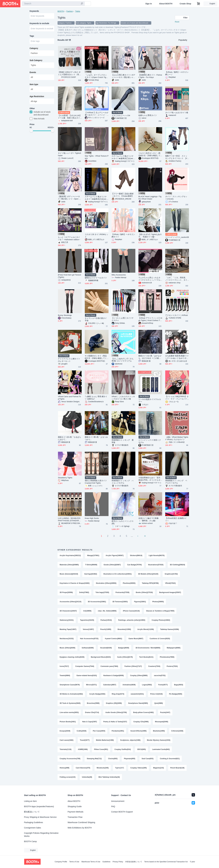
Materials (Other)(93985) (69, 565)
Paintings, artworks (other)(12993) (132, 620)
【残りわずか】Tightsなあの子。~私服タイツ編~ (150, 236)
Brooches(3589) (93, 703)
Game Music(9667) (136, 639)
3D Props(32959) (66, 592)
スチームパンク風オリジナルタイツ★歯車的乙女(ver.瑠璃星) (97, 198)
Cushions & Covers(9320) (160, 639)
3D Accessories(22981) (97, 602)
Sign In (149, 4)
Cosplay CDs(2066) (141, 722)
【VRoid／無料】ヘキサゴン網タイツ (123, 236)
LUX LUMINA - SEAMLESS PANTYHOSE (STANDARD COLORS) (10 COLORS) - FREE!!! (70, 519)
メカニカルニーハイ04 (121, 115)
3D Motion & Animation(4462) (71, 694)
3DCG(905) (141, 749)
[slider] (31, 131)
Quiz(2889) (159, 703)
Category (34, 48)
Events (33, 72)
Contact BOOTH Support (122, 812)
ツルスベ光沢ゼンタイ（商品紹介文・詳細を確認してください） (149, 154)
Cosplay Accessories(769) (70, 759)
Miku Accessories (119, 275)
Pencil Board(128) (177, 768)
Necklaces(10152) (67, 639)
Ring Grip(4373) (118, 694)
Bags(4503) (179, 685)
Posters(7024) (172, 666)
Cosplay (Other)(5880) (139, 676)
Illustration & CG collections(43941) (117, 574)
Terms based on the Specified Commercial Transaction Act (166, 862)
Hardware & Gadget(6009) (114, 676)
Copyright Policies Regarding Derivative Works (41, 835)
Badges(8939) (124, 648)
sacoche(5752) (160, 676)
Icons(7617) (64, 666)
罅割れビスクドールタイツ (96, 278)
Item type (34, 84)
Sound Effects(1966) (138, 731)
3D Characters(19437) (68, 611)
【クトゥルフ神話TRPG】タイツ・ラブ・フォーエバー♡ (177, 398)
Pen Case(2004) (99, 731)
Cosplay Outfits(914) (123, 749)
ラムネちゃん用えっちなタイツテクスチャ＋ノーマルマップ (149, 279)
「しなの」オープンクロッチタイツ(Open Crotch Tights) (96, 76)
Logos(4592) (147, 685)
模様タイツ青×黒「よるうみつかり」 (96, 438)
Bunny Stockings (65, 315)
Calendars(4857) (110, 685)
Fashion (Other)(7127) (133, 666)
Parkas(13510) (106, 620)
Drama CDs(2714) (92, 712)
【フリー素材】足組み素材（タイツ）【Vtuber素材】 (123, 195)
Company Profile (61, 862)
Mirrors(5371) (91, 685)
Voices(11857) (88, 629)
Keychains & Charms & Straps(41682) (75, 583)
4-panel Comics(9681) (113, 639)
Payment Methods (75, 812)
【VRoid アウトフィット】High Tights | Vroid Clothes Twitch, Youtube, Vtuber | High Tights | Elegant (150, 319)
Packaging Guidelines (33, 822)
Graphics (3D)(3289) (114, 703)
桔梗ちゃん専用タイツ (148, 115)
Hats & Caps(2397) (89, 722)
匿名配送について (32, 812)
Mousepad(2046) (162, 722)
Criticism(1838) (177, 731)
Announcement (118, 801)
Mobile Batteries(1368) (105, 740)
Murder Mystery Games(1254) (159, 740)
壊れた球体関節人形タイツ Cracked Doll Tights (96, 482)
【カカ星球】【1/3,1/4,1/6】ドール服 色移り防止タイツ (70, 117)
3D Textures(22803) (120, 602)
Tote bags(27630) (102, 592)
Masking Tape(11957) (68, 629)
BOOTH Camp (30, 841)
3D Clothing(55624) (177, 565)
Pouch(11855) (106, 629)
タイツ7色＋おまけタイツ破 (177, 113)
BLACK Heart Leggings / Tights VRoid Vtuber (150, 198)
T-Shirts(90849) (91, 565)
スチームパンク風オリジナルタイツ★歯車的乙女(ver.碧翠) (123, 157)
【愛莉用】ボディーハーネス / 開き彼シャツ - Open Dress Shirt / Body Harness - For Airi (69, 198)
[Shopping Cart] (198, 4)
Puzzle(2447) (165, 712)
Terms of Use (74, 862)
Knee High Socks (92, 518)
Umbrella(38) (87, 777)
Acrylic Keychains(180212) (70, 555)
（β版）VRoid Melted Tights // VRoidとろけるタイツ (177, 438)
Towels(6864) (65, 676)
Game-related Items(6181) (87, 676)
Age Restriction (37, 96)
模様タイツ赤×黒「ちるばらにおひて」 (69, 438)
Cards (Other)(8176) (125, 657)
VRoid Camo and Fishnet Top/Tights (69, 398)
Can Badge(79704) (134, 565)
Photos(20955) (158, 602)
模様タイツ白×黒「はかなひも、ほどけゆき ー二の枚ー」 (150, 357)
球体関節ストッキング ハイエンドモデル (123, 482)
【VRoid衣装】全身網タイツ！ (176, 519)
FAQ (113, 806)
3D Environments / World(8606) (148, 648)
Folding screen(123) (68, 777)
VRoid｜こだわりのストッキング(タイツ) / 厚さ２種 (123, 398)
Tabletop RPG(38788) (150, 583)
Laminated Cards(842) (161, 749)
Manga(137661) (93, 555)
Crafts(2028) (81, 731)
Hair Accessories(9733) (89, 639)
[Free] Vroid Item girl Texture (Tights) (70, 276)
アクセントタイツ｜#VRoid (176, 315)
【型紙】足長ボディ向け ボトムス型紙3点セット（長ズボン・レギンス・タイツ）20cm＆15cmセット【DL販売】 (69, 73)
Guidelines (106, 862)
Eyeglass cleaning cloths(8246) (72, 657)
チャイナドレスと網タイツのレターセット (69, 360)
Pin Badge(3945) (175, 694)
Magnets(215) (159, 768)
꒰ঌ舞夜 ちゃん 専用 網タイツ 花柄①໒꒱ (96, 398)
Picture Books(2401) (68, 722)
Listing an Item (30, 801)
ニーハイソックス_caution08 (177, 237)
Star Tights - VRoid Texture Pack (97, 157)
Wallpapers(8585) (173, 648)
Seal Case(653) (148, 759)
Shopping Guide (75, 806)
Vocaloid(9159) (106, 648)
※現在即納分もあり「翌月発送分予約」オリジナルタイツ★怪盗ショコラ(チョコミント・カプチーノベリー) (150, 479)
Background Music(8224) (101, 657)
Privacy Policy (118, 862)
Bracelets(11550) (124, 629)
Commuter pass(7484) (109, 666)
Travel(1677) (85, 740)
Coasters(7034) (154, 666)
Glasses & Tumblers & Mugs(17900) (160, 611)
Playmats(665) (130, 759)
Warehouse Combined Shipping (81, 822)
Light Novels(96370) (157, 555)
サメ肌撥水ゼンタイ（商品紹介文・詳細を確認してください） (96, 357)
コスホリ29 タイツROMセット (96, 236)
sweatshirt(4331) (137, 694)
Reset (177, 22)
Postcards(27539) (122, 592)
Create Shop (185, 4)
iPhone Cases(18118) (131, 611)
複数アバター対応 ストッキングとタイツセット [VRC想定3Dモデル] (177, 157)
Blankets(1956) (159, 731)
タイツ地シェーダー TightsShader (70, 154)
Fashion (70, 11)
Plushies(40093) (129, 583)
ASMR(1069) (83, 749)
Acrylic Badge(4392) (97, 694)
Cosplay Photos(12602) (161, 620)
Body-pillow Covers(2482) (144, 712)
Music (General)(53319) (69, 574)
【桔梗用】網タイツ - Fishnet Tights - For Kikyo (150, 76)
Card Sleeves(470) (83, 768)
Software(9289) (88, 648)
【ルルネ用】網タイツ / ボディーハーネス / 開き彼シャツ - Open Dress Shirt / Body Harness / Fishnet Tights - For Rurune (123, 76)
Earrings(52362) (91, 574)
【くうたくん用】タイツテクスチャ (123, 319)
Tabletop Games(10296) (170, 629)
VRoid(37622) (170, 583)
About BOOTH (166, 4)
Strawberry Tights (65, 478)
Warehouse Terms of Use (91, 862)
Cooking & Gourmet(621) (170, 759)
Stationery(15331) (67, 620)
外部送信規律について (134, 862)
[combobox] (53, 4)
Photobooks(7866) (167, 657)
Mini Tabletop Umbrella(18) (109, 777)
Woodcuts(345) (103, 768)
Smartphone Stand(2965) (138, 703)
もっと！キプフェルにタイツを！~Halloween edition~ (69, 238)
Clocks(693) (113, 759)
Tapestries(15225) (87, 620)
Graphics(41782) (171, 574)
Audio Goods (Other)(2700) (116, 712)
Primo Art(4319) (156, 694)
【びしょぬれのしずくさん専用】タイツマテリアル (123, 360)
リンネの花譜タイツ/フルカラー (150, 400)
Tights (78, 11)
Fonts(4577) (163, 685)
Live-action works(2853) (69, 712)
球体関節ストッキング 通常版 (123, 441)
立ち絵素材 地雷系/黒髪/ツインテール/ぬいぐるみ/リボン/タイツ (177, 357)
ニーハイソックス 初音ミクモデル (150, 441)
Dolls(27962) (84, 592)
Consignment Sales (32, 828)
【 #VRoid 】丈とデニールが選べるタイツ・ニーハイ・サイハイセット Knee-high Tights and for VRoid (97, 114)
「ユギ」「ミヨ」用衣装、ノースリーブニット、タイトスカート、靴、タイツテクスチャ (176, 279)
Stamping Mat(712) (94, 759)
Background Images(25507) (170, 592)
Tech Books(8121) (146, 657)
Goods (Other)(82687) (112, 565)
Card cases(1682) (67, 740)
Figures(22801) (140, 602)
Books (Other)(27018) (144, 592)
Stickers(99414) (136, 555)
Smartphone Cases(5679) (70, 685)
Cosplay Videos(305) (138, 768)
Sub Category (36, 60)
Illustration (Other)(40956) (106, 583)
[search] (82, 4)
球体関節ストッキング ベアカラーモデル (176, 482)
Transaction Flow (75, 817)
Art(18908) (87, 611)
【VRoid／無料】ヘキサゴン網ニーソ (177, 73)
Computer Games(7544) (85, 666)
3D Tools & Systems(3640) (70, 703)
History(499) (64, 768)
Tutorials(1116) (66, 749)
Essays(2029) (65, 731)
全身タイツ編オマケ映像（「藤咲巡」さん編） (148, 519)
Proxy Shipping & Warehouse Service (40, 817)
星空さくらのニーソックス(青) (123, 522)
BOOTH (61, 11)
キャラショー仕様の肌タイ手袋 (96, 319)
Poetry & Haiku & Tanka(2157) (115, 722)
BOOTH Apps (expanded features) (39, 806)
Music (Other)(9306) (67, 648)
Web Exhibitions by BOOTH (80, 828)
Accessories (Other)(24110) (70, 602)
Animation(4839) (129, 685)
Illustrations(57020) (156, 565)
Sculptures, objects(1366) (130, 740)
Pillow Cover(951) (101, 749)
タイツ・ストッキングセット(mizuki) (176, 198)
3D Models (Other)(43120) (148, 574)
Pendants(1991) (118, 731)
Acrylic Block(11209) (145, 629)
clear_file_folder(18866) (107, 611)
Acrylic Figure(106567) (115, 555)
